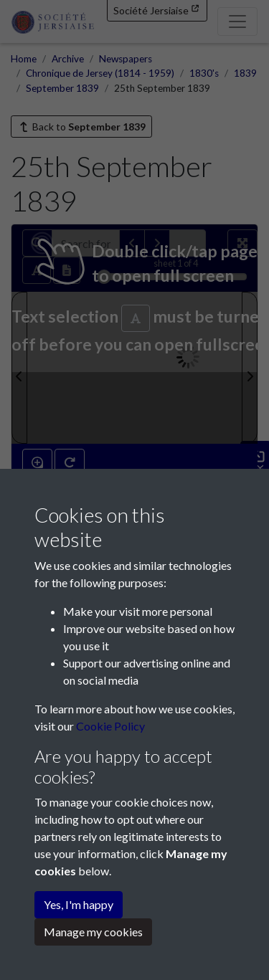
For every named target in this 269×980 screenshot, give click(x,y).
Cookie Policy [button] (110, 726)
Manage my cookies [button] (93, 932)
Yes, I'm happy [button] (79, 904)
